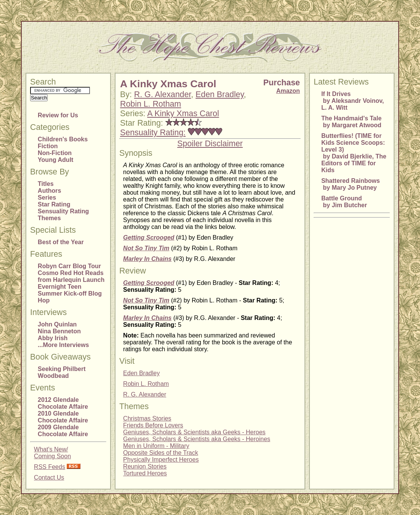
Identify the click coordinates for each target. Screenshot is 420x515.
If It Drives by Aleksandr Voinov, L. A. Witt (353, 101)
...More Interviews (63, 345)
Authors (49, 191)
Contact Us (49, 477)
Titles (46, 184)
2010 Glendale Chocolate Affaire (63, 417)
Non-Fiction (55, 153)
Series (47, 198)
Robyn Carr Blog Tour (69, 266)
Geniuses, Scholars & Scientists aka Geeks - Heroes (194, 432)
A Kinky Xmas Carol (183, 114)
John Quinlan (57, 324)
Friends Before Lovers (153, 425)
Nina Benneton (59, 331)
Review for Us (58, 115)
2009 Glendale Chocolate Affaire (63, 431)
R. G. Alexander (163, 94)
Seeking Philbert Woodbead (62, 372)
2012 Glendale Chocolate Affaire (63, 403)
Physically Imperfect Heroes (161, 460)
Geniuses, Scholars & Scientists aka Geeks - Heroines (197, 439)
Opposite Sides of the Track (161, 453)
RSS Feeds (50, 467)
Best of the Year (61, 242)
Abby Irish (53, 338)
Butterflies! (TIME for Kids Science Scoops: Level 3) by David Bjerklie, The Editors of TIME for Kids (354, 153)
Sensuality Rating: (153, 133)
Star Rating (54, 204)
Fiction (48, 146)
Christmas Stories (147, 418)
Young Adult (55, 160)
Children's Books (63, 139)
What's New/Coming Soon (52, 453)
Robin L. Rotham (151, 104)
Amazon (288, 91)
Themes (49, 218)
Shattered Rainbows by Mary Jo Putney (351, 184)
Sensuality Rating (63, 211)
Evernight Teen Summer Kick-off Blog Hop (70, 293)
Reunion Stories (145, 466)
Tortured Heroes (145, 473)
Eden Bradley (220, 94)
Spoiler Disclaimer (210, 144)
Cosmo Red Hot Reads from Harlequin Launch (71, 276)
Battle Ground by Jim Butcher (344, 202)
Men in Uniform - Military (156, 446)
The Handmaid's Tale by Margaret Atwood (351, 122)
